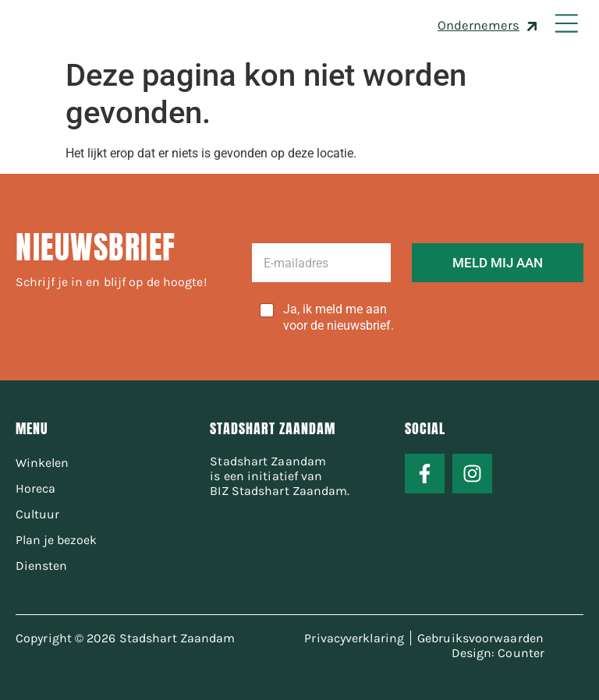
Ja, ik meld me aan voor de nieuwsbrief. (338, 317)
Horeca (35, 488)
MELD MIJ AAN (498, 263)
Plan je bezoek (56, 540)
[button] (566, 25)
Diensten (41, 566)
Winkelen (42, 463)
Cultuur (37, 514)
